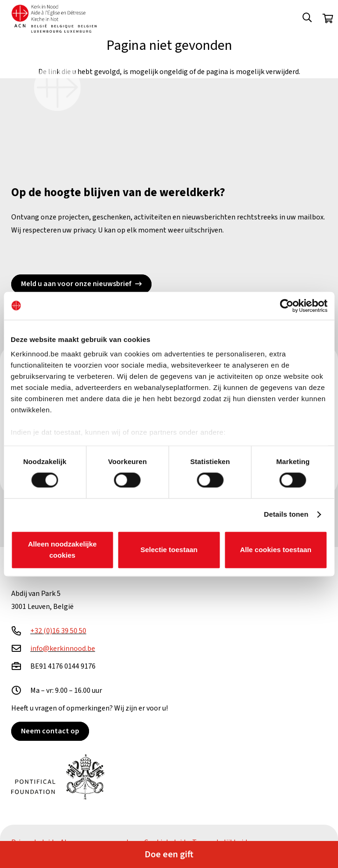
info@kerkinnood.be (63, 649)
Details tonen (286, 515)
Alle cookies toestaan (276, 550)
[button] (307, 19)
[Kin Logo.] (54, 19)
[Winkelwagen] (328, 19)
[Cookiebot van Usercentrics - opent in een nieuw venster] (286, 306)
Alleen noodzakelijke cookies (62, 550)
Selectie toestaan (169, 550)
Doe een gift (169, 854)
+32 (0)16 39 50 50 (58, 631)
